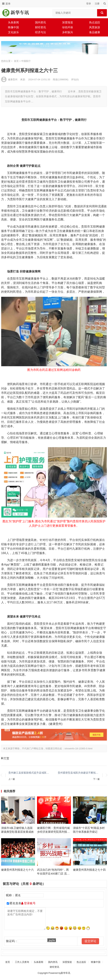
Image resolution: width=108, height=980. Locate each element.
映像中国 (13, 27)
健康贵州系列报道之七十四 (89, 870)
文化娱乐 (13, 32)
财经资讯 (40, 27)
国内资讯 (40, 22)
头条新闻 (13, 22)
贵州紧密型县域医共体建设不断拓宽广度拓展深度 (79, 773)
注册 (97, 4)
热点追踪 (95, 22)
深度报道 (68, 22)
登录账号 (28, 903)
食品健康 (95, 32)
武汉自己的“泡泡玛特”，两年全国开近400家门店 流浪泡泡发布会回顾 (53, 872)
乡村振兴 (68, 32)
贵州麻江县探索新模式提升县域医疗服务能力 (29, 773)
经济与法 (40, 32)
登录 (89, 4)
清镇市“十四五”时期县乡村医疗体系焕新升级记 (89, 830)
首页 (16, 61)
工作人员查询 (22, 962)
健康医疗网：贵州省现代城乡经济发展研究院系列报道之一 (53, 830)
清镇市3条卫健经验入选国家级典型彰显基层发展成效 (17, 830)
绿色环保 (68, 27)
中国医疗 (26, 61)
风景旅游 (95, 27)
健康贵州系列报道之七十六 (17, 870)
